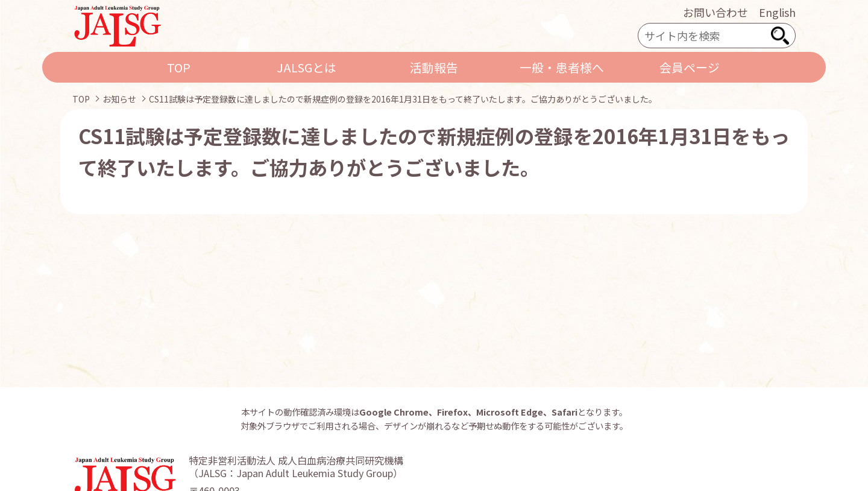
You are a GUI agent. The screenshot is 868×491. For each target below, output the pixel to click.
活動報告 (434, 67)
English (777, 12)
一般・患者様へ (562, 67)
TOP (179, 67)
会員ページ (690, 67)
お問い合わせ (715, 12)
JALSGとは (307, 67)
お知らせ (119, 99)
